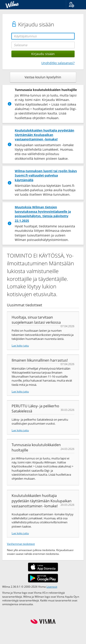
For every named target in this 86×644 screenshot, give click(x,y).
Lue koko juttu (20, 345)
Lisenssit (52, 587)
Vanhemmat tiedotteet (21, 544)
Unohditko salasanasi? (58, 63)
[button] (74, 5)
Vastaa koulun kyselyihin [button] (43, 77)
